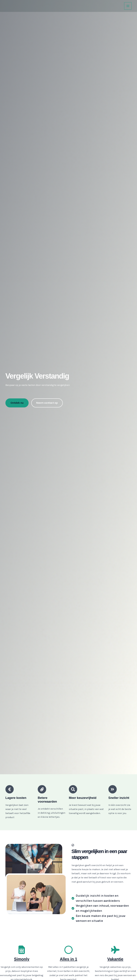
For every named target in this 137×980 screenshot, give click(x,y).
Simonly (22, 959)
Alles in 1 (68, 959)
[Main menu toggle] (128, 6)
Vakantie (115, 959)
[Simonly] (22, 950)
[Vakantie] (115, 950)
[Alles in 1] (68, 950)
